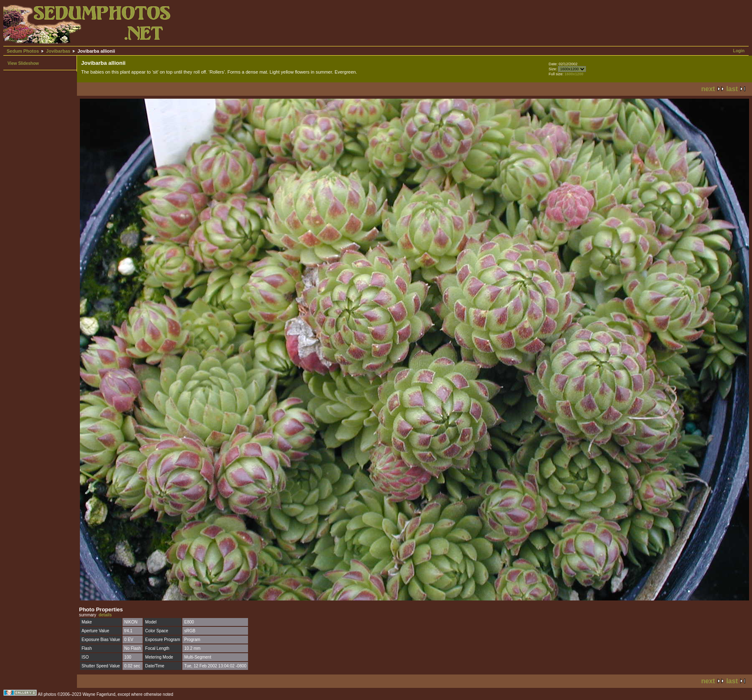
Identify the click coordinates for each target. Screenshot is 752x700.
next (708, 89)
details (105, 615)
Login (739, 51)
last (732, 89)
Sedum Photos (23, 51)
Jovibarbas (58, 51)
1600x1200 (574, 74)
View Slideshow (23, 63)
